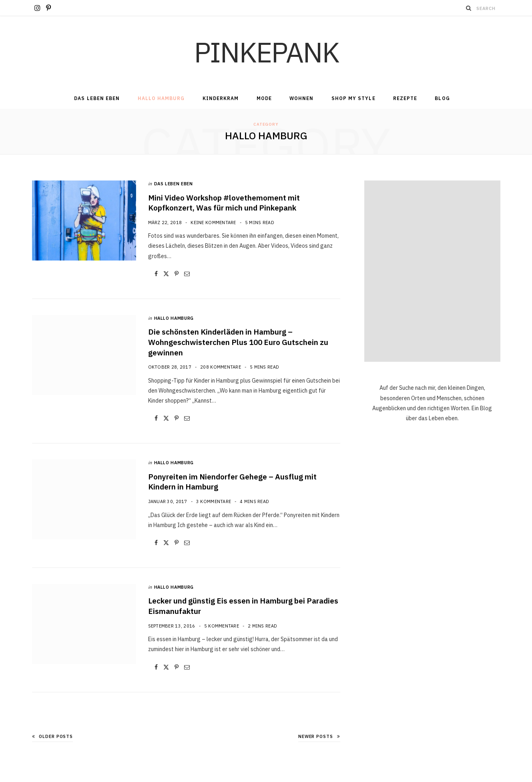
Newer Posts (319, 736)
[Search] (469, 8)
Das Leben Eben (97, 98)
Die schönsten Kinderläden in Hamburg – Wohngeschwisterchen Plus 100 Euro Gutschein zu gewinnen (238, 342)
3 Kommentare (214, 501)
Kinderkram (221, 98)
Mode (264, 98)
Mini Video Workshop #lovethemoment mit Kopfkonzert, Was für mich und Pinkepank (224, 203)
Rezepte (405, 98)
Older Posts (53, 736)
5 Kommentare (222, 626)
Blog (442, 98)
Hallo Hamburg (161, 98)
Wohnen (301, 98)
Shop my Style (353, 98)
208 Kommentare (221, 367)
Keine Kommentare (213, 223)
